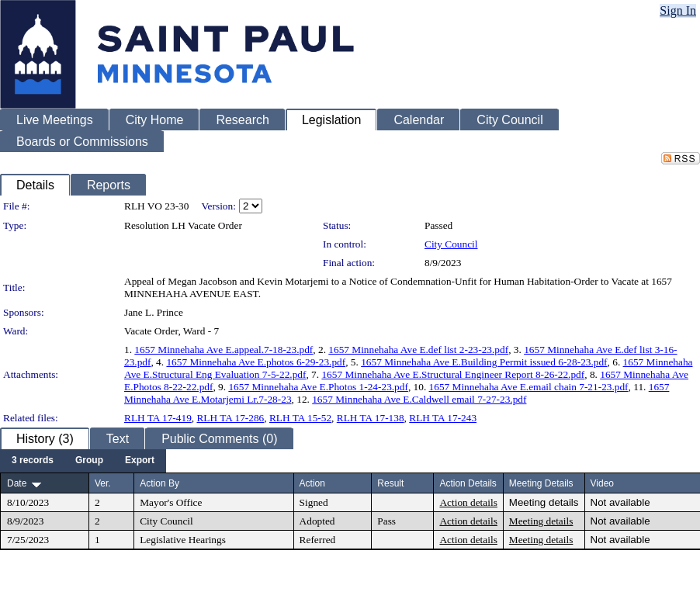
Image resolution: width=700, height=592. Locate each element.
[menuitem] (33, 461)
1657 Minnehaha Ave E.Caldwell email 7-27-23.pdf (419, 399)
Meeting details (544, 502)
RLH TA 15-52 (300, 418)
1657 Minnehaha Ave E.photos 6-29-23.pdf (256, 362)
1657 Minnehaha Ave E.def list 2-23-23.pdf (418, 350)
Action (312, 483)
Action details (468, 502)
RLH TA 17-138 (371, 418)
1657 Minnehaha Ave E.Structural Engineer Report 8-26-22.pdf (453, 374)
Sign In (678, 10)
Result (390, 483)
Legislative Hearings (183, 540)
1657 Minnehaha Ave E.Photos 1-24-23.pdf (318, 387)
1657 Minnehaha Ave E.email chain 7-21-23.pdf (529, 387)
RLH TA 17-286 (230, 418)
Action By (159, 483)
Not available (620, 502)
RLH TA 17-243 (443, 418)
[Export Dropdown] (140, 461)
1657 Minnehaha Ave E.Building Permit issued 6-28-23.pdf (484, 362)
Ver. (103, 483)
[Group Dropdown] (89, 461)
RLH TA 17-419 (158, 418)
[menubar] (83, 461)
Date (17, 483)
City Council (451, 244)
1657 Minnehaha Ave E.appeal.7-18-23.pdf (224, 350)
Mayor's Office (171, 502)
